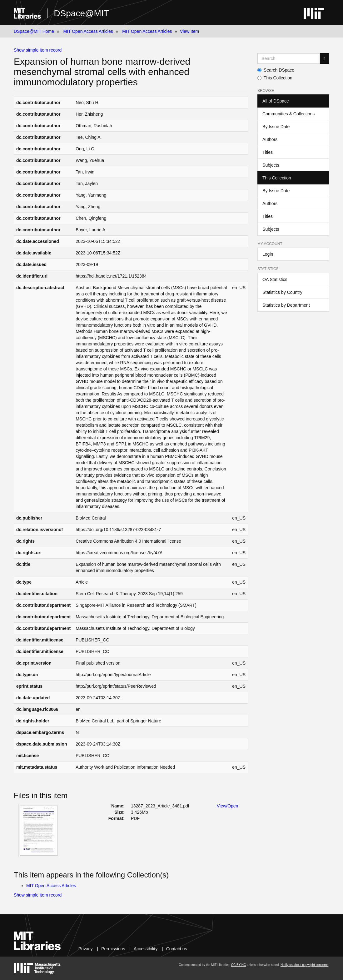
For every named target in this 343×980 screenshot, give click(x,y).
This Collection (275, 78)
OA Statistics (275, 279)
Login (268, 254)
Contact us (177, 949)
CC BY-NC (239, 965)
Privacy (86, 949)
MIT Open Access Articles (88, 31)
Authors (270, 139)
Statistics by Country (282, 292)
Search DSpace (276, 70)
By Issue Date (276, 127)
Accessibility (146, 949)
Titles (268, 152)
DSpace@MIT (81, 13)
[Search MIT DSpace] (289, 58)
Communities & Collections (288, 114)
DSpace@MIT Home (34, 31)
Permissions (113, 949)
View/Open (227, 806)
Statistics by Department (286, 305)
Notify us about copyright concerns (304, 965)
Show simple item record (38, 50)
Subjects (271, 165)
